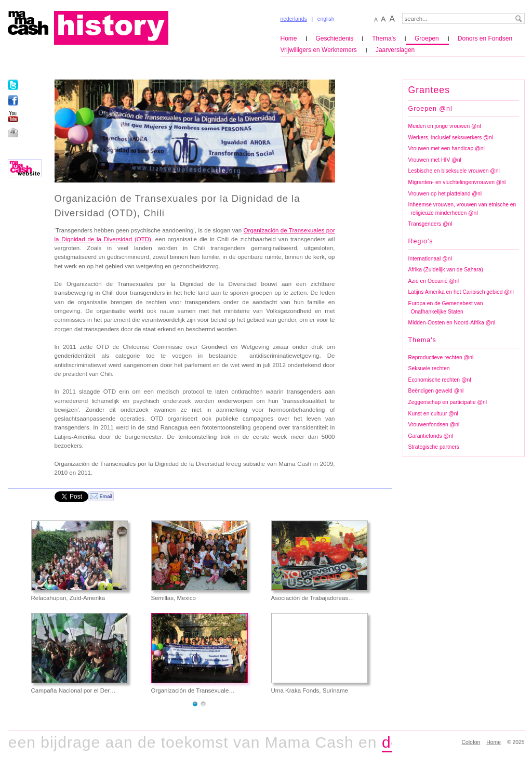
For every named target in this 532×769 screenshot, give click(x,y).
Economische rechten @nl (440, 380)
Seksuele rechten (429, 368)
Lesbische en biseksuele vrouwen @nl (454, 171)
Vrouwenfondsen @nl (434, 425)
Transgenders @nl (430, 224)
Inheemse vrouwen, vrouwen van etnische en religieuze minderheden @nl (462, 209)
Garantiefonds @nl (431, 436)
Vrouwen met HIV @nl (435, 160)
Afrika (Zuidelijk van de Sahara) (446, 270)
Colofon (471, 742)
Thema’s (384, 38)
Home (289, 38)
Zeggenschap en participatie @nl (448, 402)
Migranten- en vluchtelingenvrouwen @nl (457, 182)
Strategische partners (434, 447)
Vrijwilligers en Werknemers (319, 50)
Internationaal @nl (430, 259)
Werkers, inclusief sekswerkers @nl (451, 138)
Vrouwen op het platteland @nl (445, 194)
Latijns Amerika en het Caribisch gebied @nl (461, 292)
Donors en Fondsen (485, 38)
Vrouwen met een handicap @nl (447, 148)
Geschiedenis (335, 38)
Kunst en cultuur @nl (433, 414)
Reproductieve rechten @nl (441, 357)
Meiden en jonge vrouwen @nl (445, 126)
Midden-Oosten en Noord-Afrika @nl (452, 323)
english (326, 19)
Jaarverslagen (395, 50)
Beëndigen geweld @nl (436, 391)
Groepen (427, 38)
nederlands (294, 19)
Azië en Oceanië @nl (434, 281)
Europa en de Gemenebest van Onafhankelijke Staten (446, 308)
